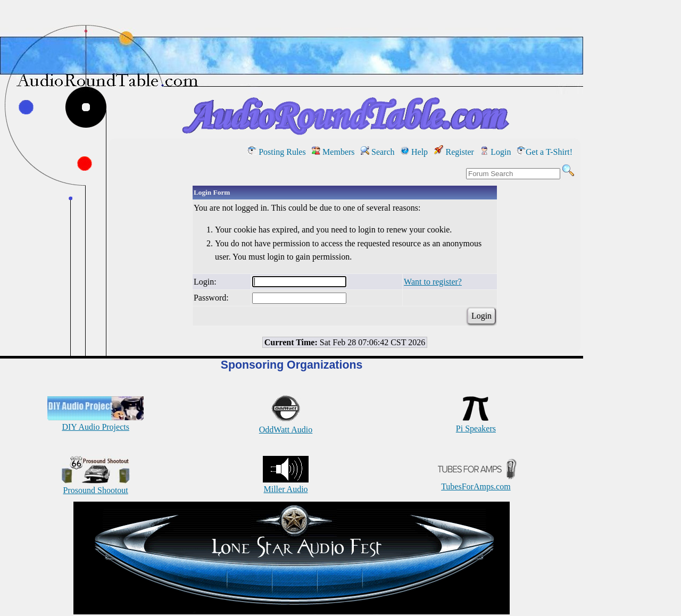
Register (454, 152)
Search (378, 152)
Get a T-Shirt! (545, 152)
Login (495, 152)
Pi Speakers (476, 424)
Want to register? (433, 282)
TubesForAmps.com (476, 482)
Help (414, 152)
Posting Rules (277, 152)
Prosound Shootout (96, 485)
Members (333, 152)
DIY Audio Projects (95, 422)
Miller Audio (286, 484)
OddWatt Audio (286, 425)
